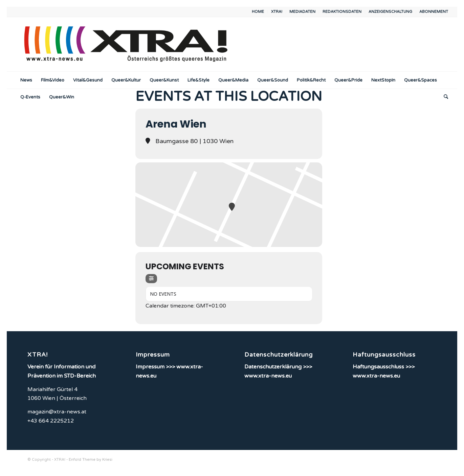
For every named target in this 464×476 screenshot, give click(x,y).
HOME (258, 12)
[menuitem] (258, 12)
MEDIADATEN (302, 12)
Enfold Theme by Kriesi (91, 460)
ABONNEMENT (434, 12)
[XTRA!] (126, 44)
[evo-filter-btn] (151, 279)
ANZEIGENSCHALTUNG (390, 12)
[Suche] (444, 97)
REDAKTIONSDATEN (342, 12)
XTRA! (277, 12)
